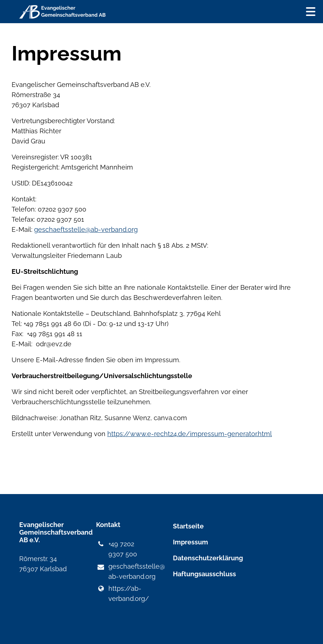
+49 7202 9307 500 (116, 549)
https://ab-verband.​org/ (122, 594)
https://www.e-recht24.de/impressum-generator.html (190, 434)
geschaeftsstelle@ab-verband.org (86, 229)
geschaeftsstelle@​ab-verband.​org (123, 572)
